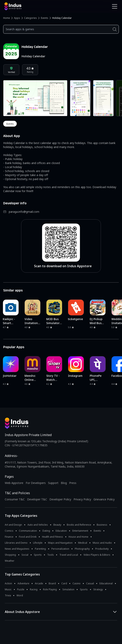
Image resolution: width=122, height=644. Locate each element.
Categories (31, 18)
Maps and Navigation (60, 543)
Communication (28, 531)
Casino (77, 583)
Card (64, 583)
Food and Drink (28, 537)
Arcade (39, 583)
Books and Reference (79, 525)
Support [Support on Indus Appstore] (53, 483)
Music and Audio (102, 543)
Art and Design (13, 525)
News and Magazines (17, 549)
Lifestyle (38, 543)
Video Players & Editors (97, 555)
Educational (106, 583)
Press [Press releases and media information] (73, 483)
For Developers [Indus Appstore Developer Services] (36, 483)
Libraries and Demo (16, 543)
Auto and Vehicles (38, 525)
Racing (34, 589)
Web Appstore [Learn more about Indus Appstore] (14, 483)
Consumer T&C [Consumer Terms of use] (15, 499)
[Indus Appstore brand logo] (31, 6)
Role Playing (50, 589)
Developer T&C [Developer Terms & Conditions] (37, 499)
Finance (9, 537)
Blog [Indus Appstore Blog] (64, 483)
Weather (10, 561)
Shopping (10, 555)
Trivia (8, 595)
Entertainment (80, 531)
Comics (9, 531)
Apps (17, 18)
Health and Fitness (53, 537)
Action (8, 583)
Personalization (60, 549)
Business (102, 525)
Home (7, 18)
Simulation (68, 589)
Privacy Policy (82, 499)
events (10, 124)
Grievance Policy (104, 499)
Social (25, 555)
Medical (83, 543)
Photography (82, 549)
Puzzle (21, 589)
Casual (90, 583)
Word (20, 595)
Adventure (23, 583)
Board (52, 583)
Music (8, 589)
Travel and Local (69, 555)
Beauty (57, 525)
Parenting (40, 549)
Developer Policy (60, 499)
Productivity (102, 549)
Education (61, 531)
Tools (51, 555)
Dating (46, 531)
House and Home (78, 537)
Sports (38, 555)
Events (45, 18)
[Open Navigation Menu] (115, 6)
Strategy (98, 589)
